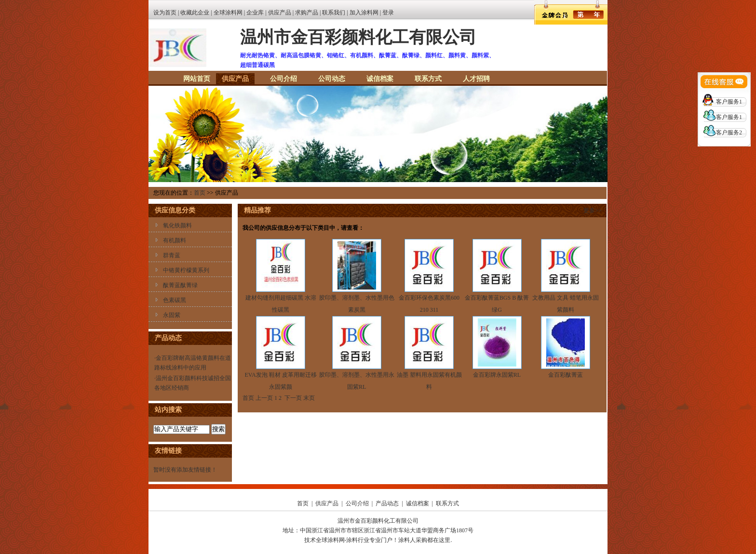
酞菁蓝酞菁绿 (180, 285)
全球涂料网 (228, 13)
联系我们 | (336, 13)
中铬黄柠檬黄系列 (186, 270)
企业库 (255, 13)
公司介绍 (283, 79)
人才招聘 (476, 79)
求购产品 (307, 13)
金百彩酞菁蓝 (566, 375)
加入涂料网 (364, 13)
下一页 (293, 398)
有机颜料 (175, 240)
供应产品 (280, 13)
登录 (388, 13)
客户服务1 (729, 102)
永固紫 (172, 315)
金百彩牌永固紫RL (497, 375)
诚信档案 (380, 79)
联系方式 (428, 79)
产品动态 (387, 503)
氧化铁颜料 (177, 225)
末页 (309, 398)
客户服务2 (729, 132)
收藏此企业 (195, 13)
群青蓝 (172, 255)
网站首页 (197, 79)
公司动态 (332, 79)
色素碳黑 (175, 300)
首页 (200, 193)
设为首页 (165, 13)
